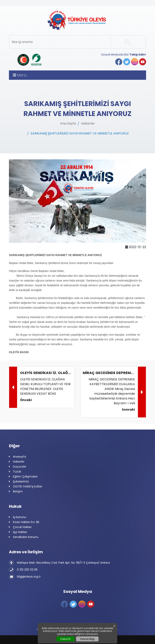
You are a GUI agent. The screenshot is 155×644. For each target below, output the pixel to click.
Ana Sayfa (68, 123)
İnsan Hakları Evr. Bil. (24, 522)
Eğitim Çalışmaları (23, 477)
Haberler (88, 123)
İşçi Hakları (18, 532)
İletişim (16, 492)
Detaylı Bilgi (87, 639)
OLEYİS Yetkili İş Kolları (26, 487)
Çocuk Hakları (20, 527)
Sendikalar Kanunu (24, 537)
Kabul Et (65, 639)
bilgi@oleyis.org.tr (25, 577)
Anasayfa (17, 457)
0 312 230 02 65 (23, 570)
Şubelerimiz (19, 482)
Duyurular (18, 467)
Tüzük (15, 472)
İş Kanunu (18, 517)
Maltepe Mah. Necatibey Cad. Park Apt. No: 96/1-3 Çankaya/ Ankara (59, 563)
